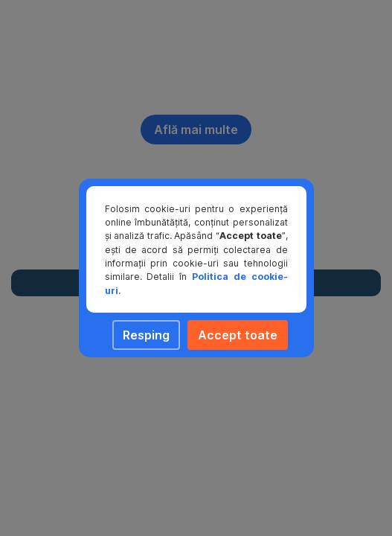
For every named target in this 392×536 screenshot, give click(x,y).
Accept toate (238, 335)
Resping (146, 335)
